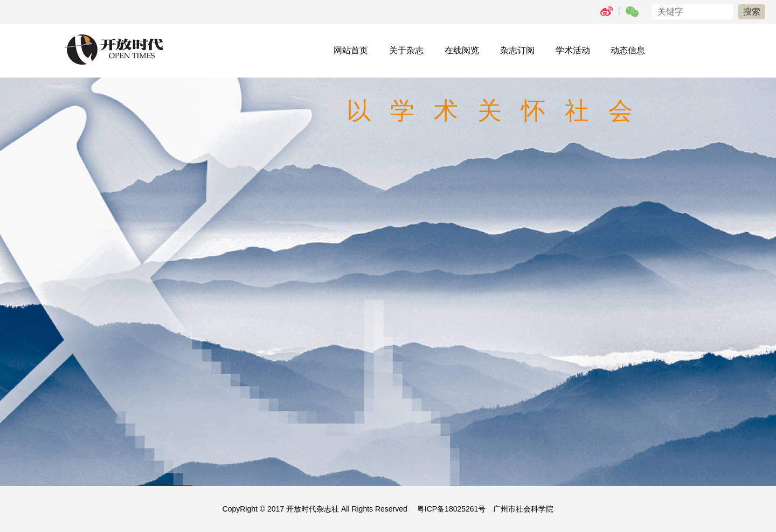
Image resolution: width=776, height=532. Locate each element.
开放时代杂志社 (313, 509)
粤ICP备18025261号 (452, 509)
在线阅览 (462, 50)
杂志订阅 (517, 50)
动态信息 (628, 50)
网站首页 (351, 50)
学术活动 (573, 50)
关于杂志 (406, 50)
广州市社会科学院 (523, 509)
